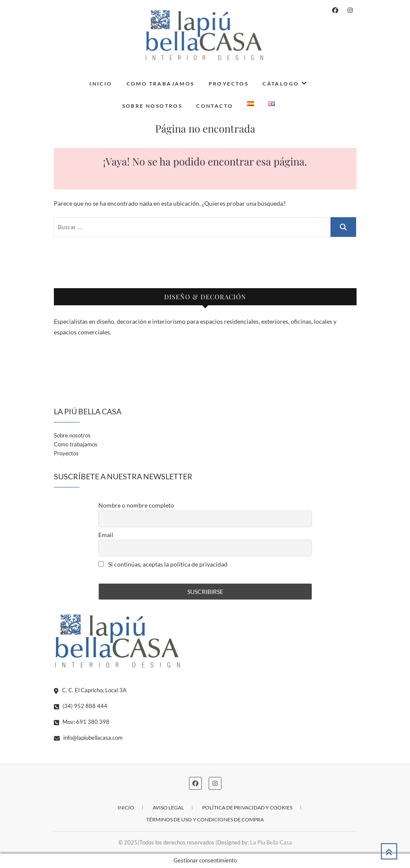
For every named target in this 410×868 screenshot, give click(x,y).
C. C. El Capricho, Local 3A (90, 690)
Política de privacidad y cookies (247, 807)
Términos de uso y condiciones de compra (205, 819)
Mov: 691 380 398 (82, 722)
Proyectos (229, 84)
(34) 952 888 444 (81, 706)
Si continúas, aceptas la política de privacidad (163, 564)
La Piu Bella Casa (271, 842)
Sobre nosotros (152, 106)
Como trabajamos (161, 84)
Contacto (215, 106)
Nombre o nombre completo (136, 505)
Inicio (101, 84)
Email (106, 535)
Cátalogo (281, 84)
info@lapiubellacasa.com (88, 738)
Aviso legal (168, 807)
